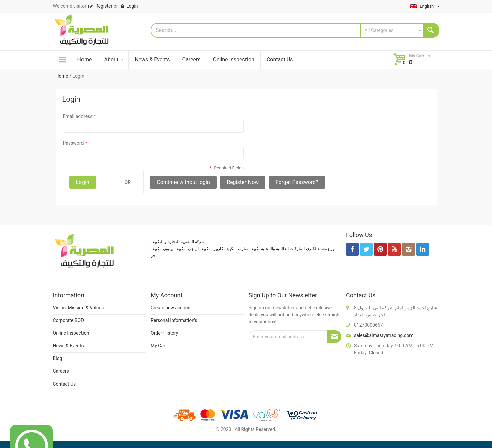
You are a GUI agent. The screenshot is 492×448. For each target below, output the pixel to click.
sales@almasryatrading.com (384, 335)
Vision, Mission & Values (78, 308)
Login (129, 6)
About (111, 60)
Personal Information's (174, 320)
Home (85, 60)
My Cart (159, 346)
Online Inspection (234, 60)
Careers (192, 60)
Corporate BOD (69, 320)
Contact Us (280, 60)
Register (100, 6)
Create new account (171, 308)
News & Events (152, 60)
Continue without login (183, 182)
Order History (164, 333)
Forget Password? (297, 182)
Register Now (243, 182)
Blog (58, 358)
